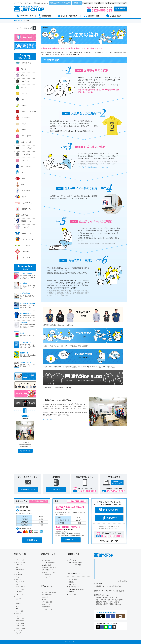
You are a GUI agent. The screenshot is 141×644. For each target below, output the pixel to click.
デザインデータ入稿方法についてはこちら (93, 167)
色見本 (44, 600)
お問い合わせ (73, 560)
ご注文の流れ (46, 560)
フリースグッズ (20, 582)
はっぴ (18, 606)
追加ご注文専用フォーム (76, 562)
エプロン (18, 604)
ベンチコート (19, 577)
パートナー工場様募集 (75, 565)
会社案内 (71, 582)
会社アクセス (73, 584)
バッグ (18, 601)
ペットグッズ (19, 633)
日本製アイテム (20, 618)
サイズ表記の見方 (47, 595)
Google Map (123, 581)
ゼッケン (18, 613)
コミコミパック (20, 560)
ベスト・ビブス (20, 589)
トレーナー (19, 575)
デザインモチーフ (47, 609)
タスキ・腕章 (19, 611)
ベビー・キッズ (20, 594)
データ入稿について (48, 570)
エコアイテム (19, 631)
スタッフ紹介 (73, 594)
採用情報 (71, 592)
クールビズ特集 (20, 623)
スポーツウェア (20, 570)
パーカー (18, 572)
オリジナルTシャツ (21, 562)
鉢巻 (17, 609)
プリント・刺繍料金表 (48, 563)
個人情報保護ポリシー (75, 587)
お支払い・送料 (47, 565)
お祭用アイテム (20, 626)
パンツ (18, 596)
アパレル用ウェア (21, 587)
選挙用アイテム (20, 621)
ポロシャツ (19, 565)
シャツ (18, 567)
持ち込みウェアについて (49, 572)
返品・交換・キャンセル (49, 567)
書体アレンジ (46, 604)
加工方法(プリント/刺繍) (49, 592)
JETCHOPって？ (74, 580)
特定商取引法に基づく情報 (76, 589)
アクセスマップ (48, 419)
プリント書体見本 (47, 602)
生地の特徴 (45, 597)
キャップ (18, 599)
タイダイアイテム (21, 628)
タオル (18, 616)
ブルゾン (18, 579)
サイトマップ (46, 577)
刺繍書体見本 (46, 607)
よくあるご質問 (47, 575)
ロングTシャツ (20, 584)
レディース (19, 592)
